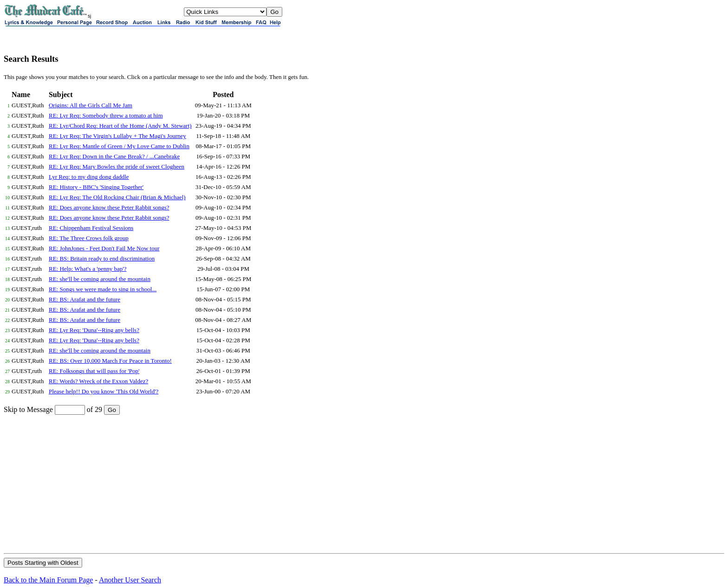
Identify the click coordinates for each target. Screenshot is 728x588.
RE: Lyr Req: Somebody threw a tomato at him (106, 115)
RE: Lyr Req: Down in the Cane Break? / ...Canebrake (114, 156)
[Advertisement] (364, 483)
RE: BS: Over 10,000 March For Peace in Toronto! (110, 361)
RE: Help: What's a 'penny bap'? (88, 269)
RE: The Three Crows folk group (89, 238)
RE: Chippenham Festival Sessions (91, 228)
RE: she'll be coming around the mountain (100, 279)
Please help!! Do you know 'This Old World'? (104, 391)
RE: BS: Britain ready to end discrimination (102, 258)
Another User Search (130, 580)
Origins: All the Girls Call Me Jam (91, 105)
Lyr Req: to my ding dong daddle (89, 177)
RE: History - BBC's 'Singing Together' (96, 187)
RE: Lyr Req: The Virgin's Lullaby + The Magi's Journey (117, 136)
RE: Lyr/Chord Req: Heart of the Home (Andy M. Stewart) (120, 126)
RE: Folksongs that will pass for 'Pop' (94, 371)
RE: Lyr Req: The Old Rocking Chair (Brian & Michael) (117, 197)
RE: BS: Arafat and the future (84, 299)
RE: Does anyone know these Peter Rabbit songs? (109, 207)
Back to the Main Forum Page (48, 580)
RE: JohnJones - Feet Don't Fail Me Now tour (104, 248)
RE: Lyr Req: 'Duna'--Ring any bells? (94, 330)
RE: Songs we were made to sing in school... (103, 289)
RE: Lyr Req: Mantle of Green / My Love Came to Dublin (119, 146)
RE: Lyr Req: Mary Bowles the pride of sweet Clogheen (117, 167)
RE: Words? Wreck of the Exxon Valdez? (98, 381)
